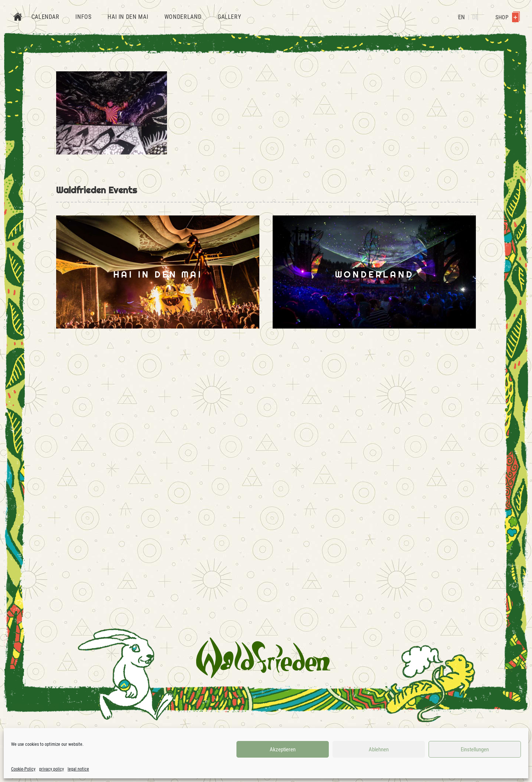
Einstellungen (475, 749)
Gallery (229, 17)
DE (475, 17)
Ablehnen (379, 749)
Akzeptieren (283, 749)
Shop (508, 17)
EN (461, 17)
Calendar (45, 17)
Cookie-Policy (23, 769)
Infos (83, 17)
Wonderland (183, 17)
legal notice (78, 769)
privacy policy (52, 769)
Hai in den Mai (128, 17)
